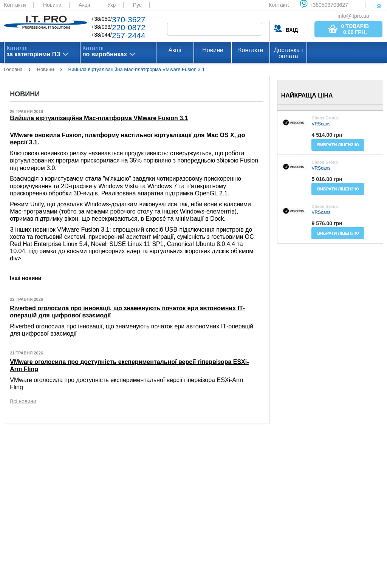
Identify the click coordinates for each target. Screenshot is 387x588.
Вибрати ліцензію (338, 145)
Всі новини (23, 401)
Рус (137, 5)
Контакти (15, 5)
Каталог (33, 51)
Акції (84, 5)
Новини (52, 5)
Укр (111, 5)
